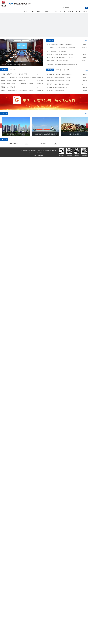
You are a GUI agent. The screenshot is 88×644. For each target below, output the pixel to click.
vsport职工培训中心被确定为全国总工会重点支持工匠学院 (61, 48)
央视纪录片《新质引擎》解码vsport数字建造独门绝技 (60, 54)
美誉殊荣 (13, 70)
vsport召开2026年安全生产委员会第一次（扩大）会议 (60, 58)
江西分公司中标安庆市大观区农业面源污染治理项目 (59, 78)
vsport (15, 4)
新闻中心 (40, 11)
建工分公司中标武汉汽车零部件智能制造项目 (58, 84)
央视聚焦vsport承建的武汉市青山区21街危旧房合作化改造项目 (62, 64)
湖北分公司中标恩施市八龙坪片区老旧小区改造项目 (59, 74)
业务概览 (47, 11)
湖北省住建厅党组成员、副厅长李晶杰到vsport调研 (13, 64)
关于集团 (32, 11)
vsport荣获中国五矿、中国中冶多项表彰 (57, 51)
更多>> (42, 70)
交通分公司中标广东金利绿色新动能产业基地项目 (59, 81)
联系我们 (86, 11)
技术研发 (55, 11)
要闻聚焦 (50, 40)
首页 (26, 11)
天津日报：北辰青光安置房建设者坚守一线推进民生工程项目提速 (17, 84)
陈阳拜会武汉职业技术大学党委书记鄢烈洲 (57, 61)
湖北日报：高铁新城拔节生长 (8, 87)
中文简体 (66, 8)
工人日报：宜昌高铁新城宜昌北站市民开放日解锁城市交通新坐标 (17, 90)
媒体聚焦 (4, 70)
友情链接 (4, 139)
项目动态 (58, 70)
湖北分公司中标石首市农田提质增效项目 (57, 91)
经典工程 (4, 114)
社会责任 (67, 70)
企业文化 (63, 11)
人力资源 (70, 11)
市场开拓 (50, 70)
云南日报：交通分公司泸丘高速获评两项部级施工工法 (14, 74)
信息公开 (78, 11)
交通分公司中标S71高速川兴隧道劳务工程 (57, 87)
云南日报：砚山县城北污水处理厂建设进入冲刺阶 (13, 81)
